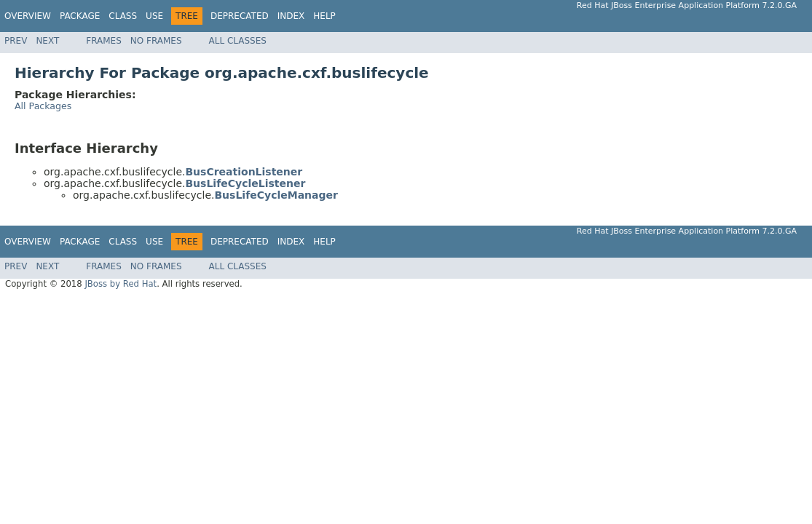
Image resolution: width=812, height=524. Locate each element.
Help (324, 16)
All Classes (238, 41)
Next (47, 41)
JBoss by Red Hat (121, 284)
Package (80, 16)
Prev (16, 41)
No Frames (156, 41)
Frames (104, 41)
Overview (28, 16)
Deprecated (240, 16)
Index (291, 16)
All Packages (43, 106)
